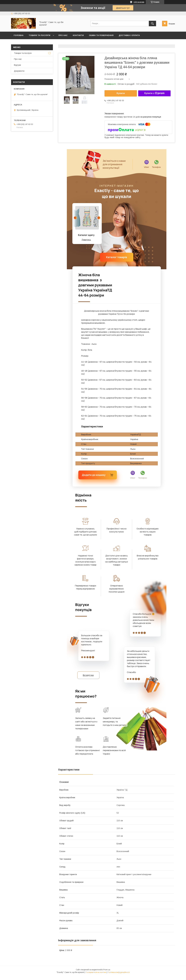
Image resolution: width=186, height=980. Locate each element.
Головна (19, 35)
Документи (19, 71)
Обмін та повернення (101, 35)
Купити (121, 93)
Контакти (78, 35)
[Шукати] (152, 24)
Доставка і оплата (129, 35)
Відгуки (17, 65)
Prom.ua (107, 973)
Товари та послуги (39, 35)
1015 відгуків (139, 2)
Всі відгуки (92, 677)
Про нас (63, 35)
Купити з (154, 93)
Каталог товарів (116, 257)
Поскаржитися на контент (96, 976)
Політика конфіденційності (119, 976)
